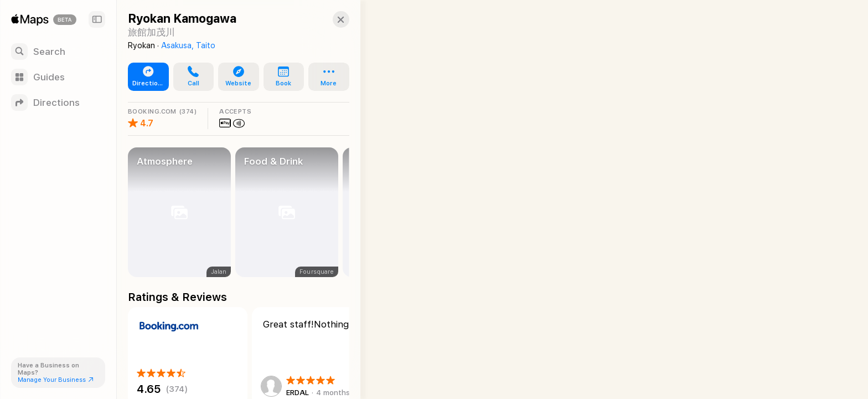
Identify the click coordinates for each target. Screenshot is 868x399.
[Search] (58, 52)
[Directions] (58, 103)
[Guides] (58, 77)
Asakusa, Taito (188, 45)
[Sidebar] (97, 19)
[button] (330, 19)
